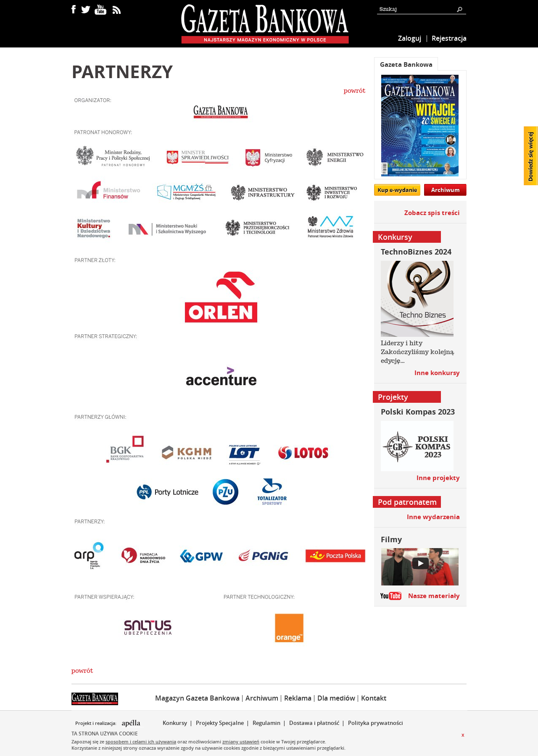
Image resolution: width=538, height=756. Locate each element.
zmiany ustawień (241, 742)
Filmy (391, 539)
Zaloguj (410, 38)
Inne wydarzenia (433, 517)
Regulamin (266, 723)
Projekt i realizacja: (96, 723)
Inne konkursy (437, 373)
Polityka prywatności (376, 723)
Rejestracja (449, 38)
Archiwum (446, 190)
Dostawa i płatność (314, 723)
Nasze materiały (434, 596)
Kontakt (374, 698)
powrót (355, 91)
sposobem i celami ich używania (141, 742)
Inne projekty (438, 478)
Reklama (298, 698)
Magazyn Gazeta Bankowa (197, 698)
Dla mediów (336, 698)
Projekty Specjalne (220, 723)
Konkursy (175, 723)
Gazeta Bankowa (406, 64)
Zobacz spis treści (432, 213)
